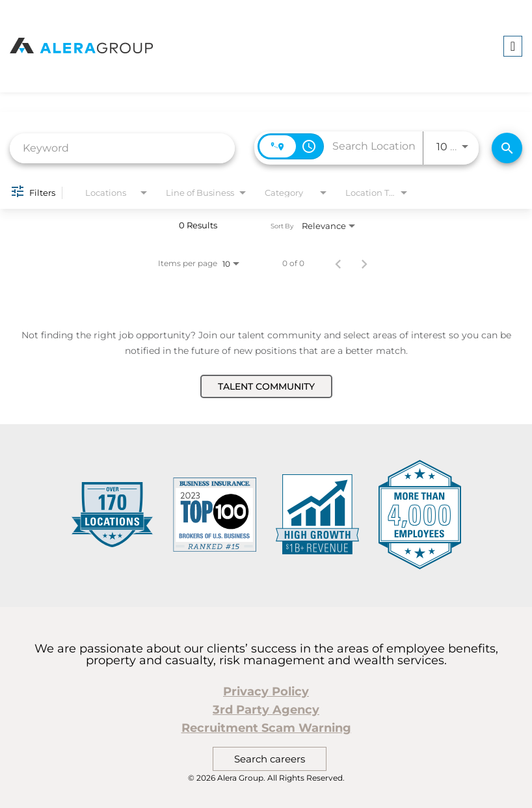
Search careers (270, 759)
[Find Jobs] (507, 148)
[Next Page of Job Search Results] (364, 263)
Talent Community (266, 386)
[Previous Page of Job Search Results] (338, 263)
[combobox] (122, 148)
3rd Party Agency (266, 710)
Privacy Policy (266, 692)
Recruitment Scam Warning (266, 728)
